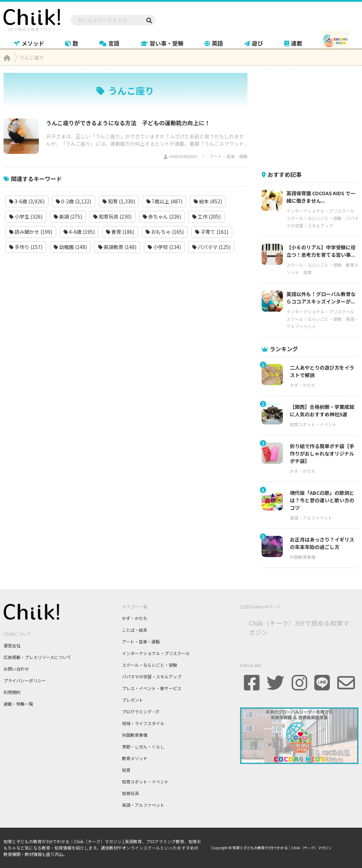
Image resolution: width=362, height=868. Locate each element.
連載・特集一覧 (18, 704)
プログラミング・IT (141, 711)
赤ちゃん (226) (162, 216)
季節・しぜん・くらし (143, 747)
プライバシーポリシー (25, 680)
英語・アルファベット (311, 518)
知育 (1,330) (119, 201)
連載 (293, 43)
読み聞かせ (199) (31, 232)
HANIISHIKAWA (183, 156)
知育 (308, 272)
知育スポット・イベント (313, 424)
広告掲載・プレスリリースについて (37, 657)
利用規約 (12, 692)
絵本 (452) (208, 201)
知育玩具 (130, 793)
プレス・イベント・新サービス (152, 688)
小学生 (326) (26, 216)
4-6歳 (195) (79, 232)
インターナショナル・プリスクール (320, 211)
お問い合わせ (16, 669)
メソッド (29, 43)
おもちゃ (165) (165, 232)
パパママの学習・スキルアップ (152, 676)
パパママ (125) (211, 247)
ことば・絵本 (135, 630)
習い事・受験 (162, 43)
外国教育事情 (303, 557)
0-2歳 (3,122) (74, 201)
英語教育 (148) (117, 247)
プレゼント (133, 700)
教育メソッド (135, 758)
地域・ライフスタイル (143, 723)
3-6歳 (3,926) (27, 201)
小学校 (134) (164, 247)
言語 (109, 43)
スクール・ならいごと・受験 (314, 218)
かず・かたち (303, 385)
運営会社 (12, 645)
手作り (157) (26, 247)
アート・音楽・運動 (229, 156)
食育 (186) (120, 232)
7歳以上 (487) (164, 201)
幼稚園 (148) (70, 247)
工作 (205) (206, 216)
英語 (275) (68, 216)
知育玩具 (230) (112, 216)
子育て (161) (212, 232)
